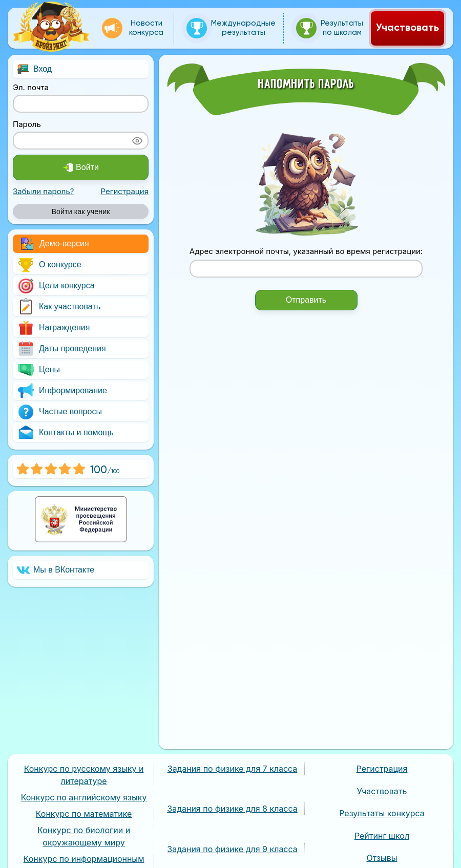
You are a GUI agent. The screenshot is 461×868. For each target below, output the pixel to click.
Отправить (306, 300)
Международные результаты (231, 28)
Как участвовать (59, 307)
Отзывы (382, 858)
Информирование (62, 391)
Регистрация (124, 191)
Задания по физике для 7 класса (233, 769)
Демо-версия (55, 244)
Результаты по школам (330, 28)
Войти (81, 167)
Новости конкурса (133, 28)
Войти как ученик (80, 211)
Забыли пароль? (43, 191)
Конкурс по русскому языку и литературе (84, 775)
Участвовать (407, 28)
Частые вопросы (59, 412)
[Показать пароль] (137, 141)
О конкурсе (49, 265)
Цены (38, 370)
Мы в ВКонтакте (56, 570)
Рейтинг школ (382, 836)
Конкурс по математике (84, 814)
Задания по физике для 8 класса (232, 809)
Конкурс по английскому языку (84, 797)
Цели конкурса (56, 286)
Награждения (53, 328)
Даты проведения (61, 349)
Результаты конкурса (382, 813)
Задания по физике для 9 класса (232, 849)
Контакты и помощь (65, 433)
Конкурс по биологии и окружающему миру (84, 836)
